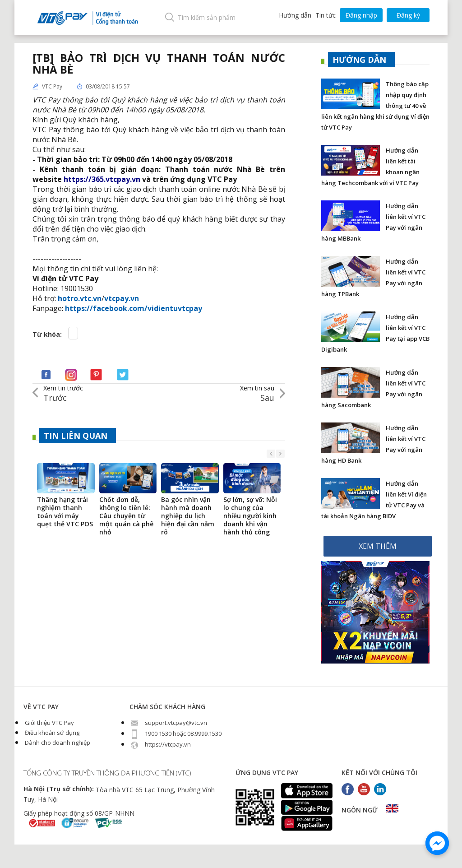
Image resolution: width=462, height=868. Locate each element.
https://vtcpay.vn (160, 744)
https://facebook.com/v (108, 308)
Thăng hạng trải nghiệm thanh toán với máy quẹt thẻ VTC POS (65, 512)
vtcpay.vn (122, 298)
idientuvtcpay (177, 308)
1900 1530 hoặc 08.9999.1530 (176, 733)
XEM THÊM (378, 546)
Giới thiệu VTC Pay (49, 723)
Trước (63, 393)
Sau (257, 393)
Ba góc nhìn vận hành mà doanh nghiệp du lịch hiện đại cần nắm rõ (188, 516)
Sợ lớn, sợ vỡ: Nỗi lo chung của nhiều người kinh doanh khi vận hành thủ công (250, 516)
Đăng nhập (361, 15)
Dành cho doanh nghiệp (57, 743)
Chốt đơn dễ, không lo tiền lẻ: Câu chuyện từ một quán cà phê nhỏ (126, 516)
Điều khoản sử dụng (51, 733)
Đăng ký (408, 15)
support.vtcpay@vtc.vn (168, 723)
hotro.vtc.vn (80, 298)
